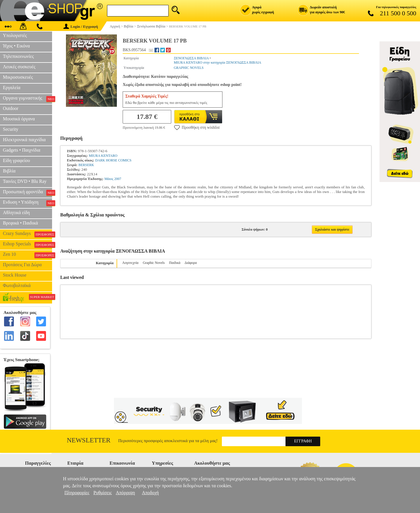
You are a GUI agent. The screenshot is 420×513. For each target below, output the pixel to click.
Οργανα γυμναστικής (27, 99)
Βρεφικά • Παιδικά (20, 223)
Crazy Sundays (27, 234)
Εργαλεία (12, 88)
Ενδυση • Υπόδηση (27, 203)
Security (11, 129)
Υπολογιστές (15, 35)
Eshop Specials (27, 244)
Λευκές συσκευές (19, 67)
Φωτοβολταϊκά (17, 285)
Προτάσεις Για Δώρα (22, 265)
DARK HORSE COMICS (113, 160)
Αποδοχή (151, 493)
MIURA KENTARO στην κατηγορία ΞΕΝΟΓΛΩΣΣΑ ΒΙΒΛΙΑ (218, 62)
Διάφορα (191, 263)
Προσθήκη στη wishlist (197, 127)
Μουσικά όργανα (19, 119)
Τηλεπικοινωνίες (18, 56)
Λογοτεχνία (130, 263)
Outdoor (11, 108)
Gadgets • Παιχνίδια (22, 150)
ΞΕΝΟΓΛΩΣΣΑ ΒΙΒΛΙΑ (191, 58)
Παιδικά (175, 263)
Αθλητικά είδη (16, 213)
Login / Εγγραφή (81, 26)
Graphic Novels (154, 263)
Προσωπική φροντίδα (27, 192)
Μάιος (109, 179)
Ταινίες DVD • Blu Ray (25, 181)
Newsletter (89, 440)
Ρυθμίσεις (103, 493)
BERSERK (86, 165)
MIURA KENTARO (103, 156)
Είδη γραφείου (16, 160)
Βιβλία (9, 171)
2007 (118, 179)
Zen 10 (27, 255)
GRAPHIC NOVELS (189, 68)
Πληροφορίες (77, 493)
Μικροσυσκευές (18, 77)
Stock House (15, 275)
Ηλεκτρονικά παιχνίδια (24, 140)
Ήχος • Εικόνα (16, 46)
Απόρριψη (125, 493)
